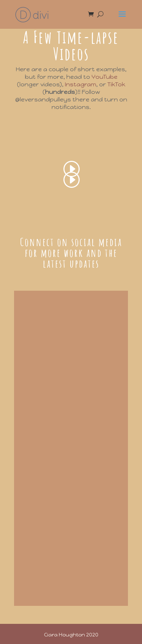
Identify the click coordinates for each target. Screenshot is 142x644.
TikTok (116, 84)
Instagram (81, 84)
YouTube (105, 77)
